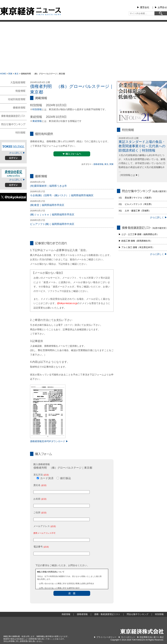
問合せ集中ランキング (13, 124)
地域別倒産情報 (13, 99)
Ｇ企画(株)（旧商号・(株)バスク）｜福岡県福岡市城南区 (62, 195)
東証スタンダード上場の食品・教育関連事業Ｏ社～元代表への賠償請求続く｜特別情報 (142, 146)
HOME (3, 74)
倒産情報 (13, 91)
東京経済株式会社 (142, 631)
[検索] (161, 13)
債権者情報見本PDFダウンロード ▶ (49, 441)
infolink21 (142, 102)
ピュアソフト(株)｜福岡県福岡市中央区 (52, 224)
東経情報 (37, 121)
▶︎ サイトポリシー (127, 637)
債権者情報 (98, 164)
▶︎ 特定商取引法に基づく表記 (150, 637)
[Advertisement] (83, 47)
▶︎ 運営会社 (143, 7)
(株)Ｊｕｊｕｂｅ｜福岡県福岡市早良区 (52, 214)
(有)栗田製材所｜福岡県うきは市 (48, 186)
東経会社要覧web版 (13, 173)
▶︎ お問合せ (161, 7)
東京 (17, 74)
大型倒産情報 (13, 84)
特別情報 (37, 109)
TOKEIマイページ (13, 147)
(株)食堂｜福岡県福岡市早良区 (47, 205)
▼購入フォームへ (72, 154)
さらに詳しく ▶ (17, 153)
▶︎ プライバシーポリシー (105, 637)
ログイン (13, 158)
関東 (10, 74)
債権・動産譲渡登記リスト (13, 116)
